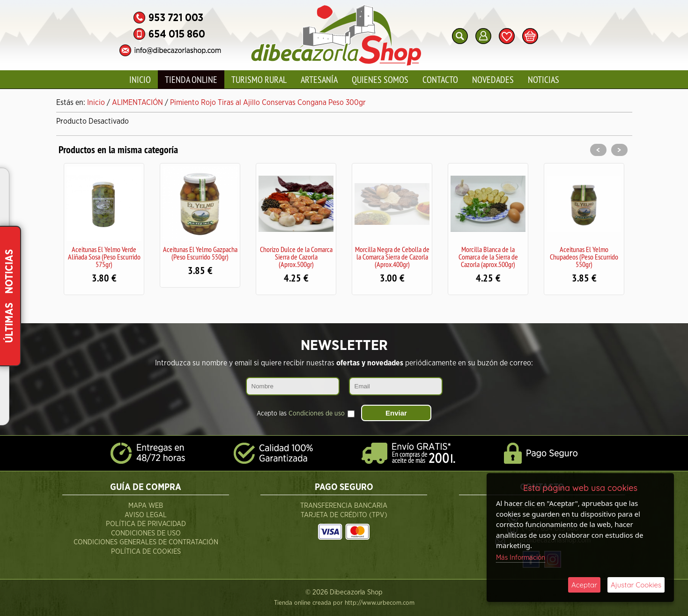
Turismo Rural (259, 79)
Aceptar (584, 585)
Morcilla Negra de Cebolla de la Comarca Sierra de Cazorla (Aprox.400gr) (392, 257)
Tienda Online (191, 79)
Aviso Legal (146, 515)
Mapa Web (146, 506)
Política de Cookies (146, 552)
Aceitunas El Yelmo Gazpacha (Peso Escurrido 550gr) (200, 253)
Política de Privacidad (146, 524)
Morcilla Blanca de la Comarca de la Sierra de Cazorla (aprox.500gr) (488, 257)
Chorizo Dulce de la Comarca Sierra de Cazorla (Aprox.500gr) (296, 257)
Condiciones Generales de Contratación (146, 542)
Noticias (544, 79)
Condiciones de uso (317, 414)
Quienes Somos (380, 79)
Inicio (140, 79)
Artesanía (319, 79)
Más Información (521, 558)
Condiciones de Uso (146, 533)
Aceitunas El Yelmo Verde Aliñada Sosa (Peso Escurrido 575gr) (104, 257)
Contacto (440, 79)
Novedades (493, 79)
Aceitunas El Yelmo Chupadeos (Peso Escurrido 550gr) (584, 257)
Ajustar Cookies (636, 585)
